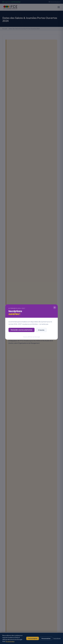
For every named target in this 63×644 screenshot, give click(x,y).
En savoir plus (10, 641)
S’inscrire (41, 330)
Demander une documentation (21, 330)
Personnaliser (46, 638)
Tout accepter (33, 638)
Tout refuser (57, 638)
